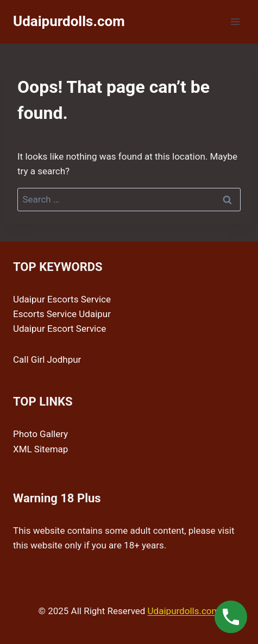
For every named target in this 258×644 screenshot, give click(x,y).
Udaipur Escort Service (59, 329)
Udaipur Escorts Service (62, 299)
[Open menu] (235, 21)
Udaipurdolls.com (184, 611)
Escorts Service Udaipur (62, 314)
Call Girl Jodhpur (47, 359)
